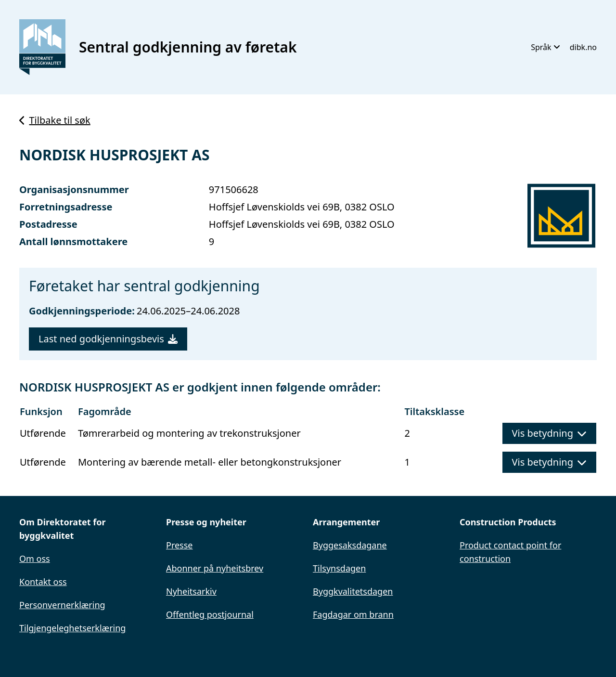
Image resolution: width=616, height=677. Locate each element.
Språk (545, 47)
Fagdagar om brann (353, 614)
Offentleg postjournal (210, 614)
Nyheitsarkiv (191, 591)
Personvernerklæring (62, 605)
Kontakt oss (43, 582)
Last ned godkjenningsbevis (108, 339)
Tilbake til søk (55, 120)
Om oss (35, 559)
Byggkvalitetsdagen (353, 591)
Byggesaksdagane (350, 545)
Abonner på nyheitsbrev (215, 568)
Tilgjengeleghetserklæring (72, 628)
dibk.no (583, 47)
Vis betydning (549, 433)
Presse (180, 545)
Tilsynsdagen (339, 568)
